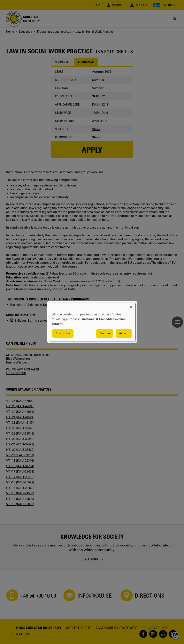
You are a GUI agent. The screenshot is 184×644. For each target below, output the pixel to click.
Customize (63, 333)
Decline (105, 333)
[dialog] (92, 322)
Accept (124, 333)
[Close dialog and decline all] (131, 305)
